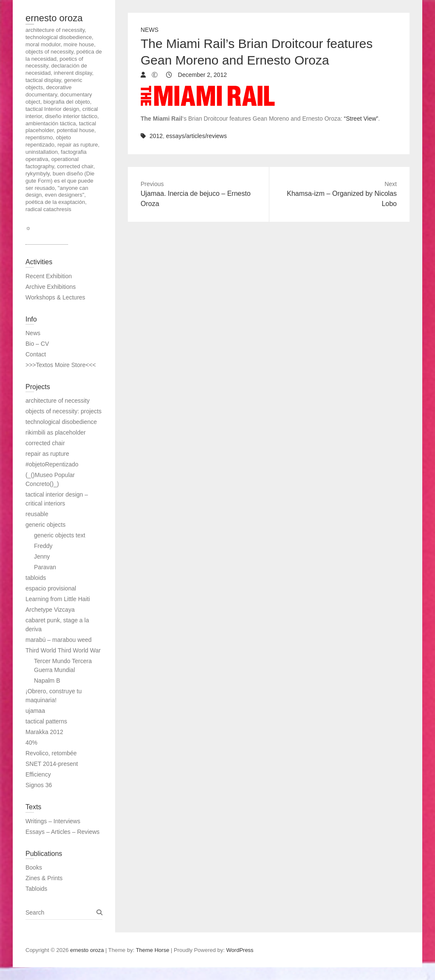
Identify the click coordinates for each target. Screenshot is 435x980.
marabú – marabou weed (59, 640)
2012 (156, 136)
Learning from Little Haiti (58, 599)
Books (34, 867)
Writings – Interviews (53, 821)
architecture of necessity (58, 401)
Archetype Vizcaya (50, 610)
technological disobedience (61, 422)
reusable (37, 514)
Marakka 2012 (44, 732)
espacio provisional (51, 588)
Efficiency (38, 774)
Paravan (45, 567)
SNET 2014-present (52, 764)
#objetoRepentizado (52, 464)
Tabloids (36, 889)
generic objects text (60, 535)
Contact (36, 354)
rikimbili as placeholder (56, 432)
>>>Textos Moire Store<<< (61, 365)
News (150, 30)
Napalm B (47, 681)
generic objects (45, 525)
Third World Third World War (63, 650)
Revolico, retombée (51, 753)
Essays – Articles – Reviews (62, 832)
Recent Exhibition (49, 276)
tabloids (36, 578)
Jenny (42, 556)
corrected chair (45, 443)
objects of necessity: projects (64, 411)
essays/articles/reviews (196, 136)
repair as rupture (47, 454)
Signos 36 (39, 785)
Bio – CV (37, 344)
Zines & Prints (44, 878)
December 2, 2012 (202, 75)
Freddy (43, 546)
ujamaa (35, 711)
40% (31, 743)
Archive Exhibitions (51, 287)
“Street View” (361, 119)
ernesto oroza (54, 18)
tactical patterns (46, 721)
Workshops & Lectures (55, 297)
